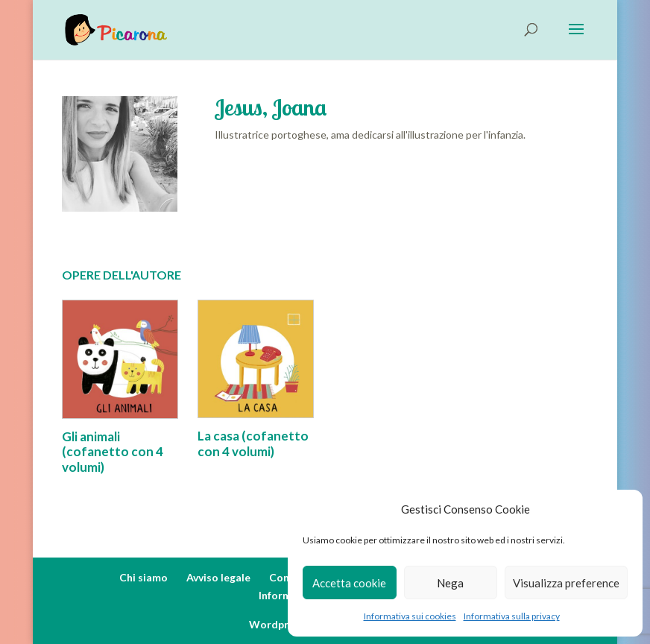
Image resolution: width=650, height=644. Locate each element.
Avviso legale (218, 577)
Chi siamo (143, 577)
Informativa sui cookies (410, 616)
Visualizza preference (566, 583)
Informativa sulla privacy (512, 616)
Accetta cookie (349, 583)
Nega (450, 583)
